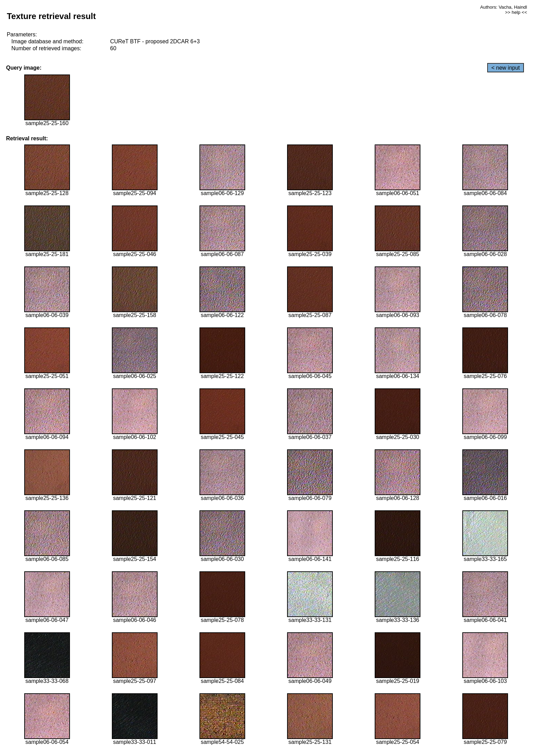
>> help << (516, 12)
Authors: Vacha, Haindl (504, 7)
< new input (506, 68)
